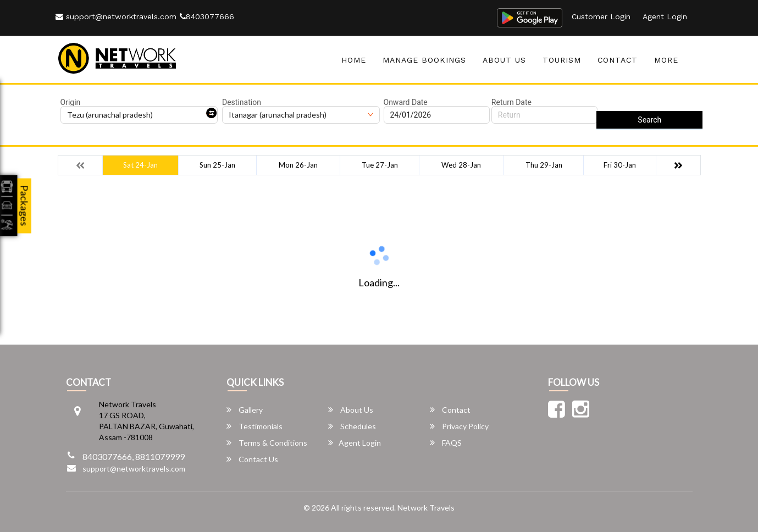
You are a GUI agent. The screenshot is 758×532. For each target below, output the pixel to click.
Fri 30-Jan (620, 165)
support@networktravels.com (116, 16)
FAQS (446, 443)
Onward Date (406, 102)
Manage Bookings (424, 60)
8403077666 (207, 16)
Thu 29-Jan (544, 165)
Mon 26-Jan (298, 165)
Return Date (511, 102)
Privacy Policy (459, 426)
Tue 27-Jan (380, 165)
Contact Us (252, 459)
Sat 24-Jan (140, 165)
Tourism (562, 60)
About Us (504, 60)
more (666, 60)
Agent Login (665, 16)
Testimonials (254, 426)
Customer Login (601, 16)
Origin (71, 102)
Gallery (245, 410)
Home (354, 60)
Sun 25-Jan (217, 165)
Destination (242, 102)
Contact (618, 60)
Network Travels (426, 508)
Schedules (352, 426)
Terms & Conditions (267, 443)
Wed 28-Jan (461, 165)
